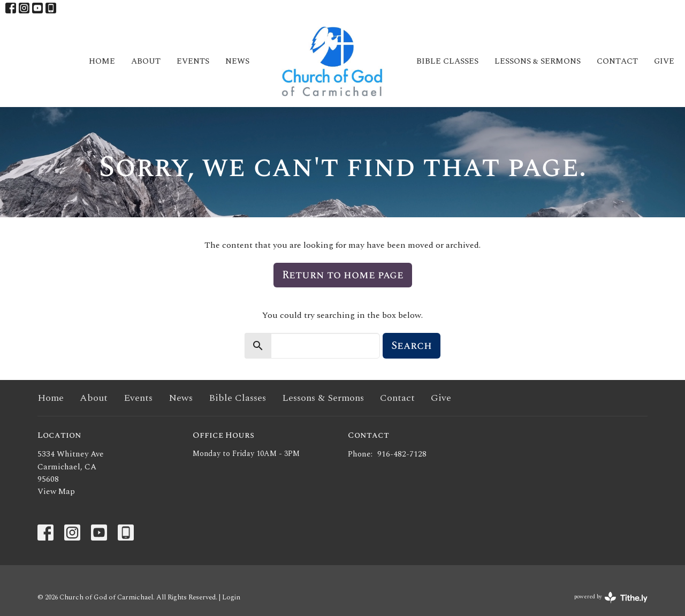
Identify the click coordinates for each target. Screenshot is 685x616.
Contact (617, 61)
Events (193, 61)
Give (664, 61)
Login (231, 597)
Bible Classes (447, 61)
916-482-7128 (402, 454)
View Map (56, 492)
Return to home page (343, 275)
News (237, 61)
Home (102, 61)
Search (412, 346)
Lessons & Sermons (538, 61)
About (146, 61)
